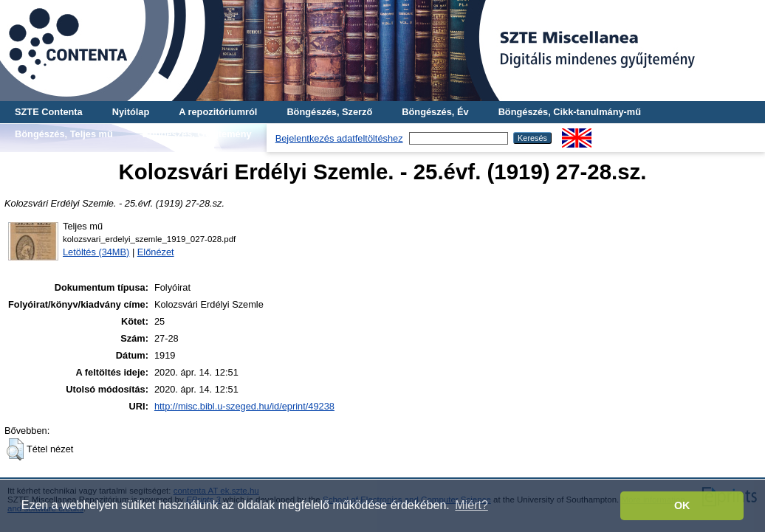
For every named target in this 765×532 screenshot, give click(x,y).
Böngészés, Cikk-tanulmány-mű (570, 112)
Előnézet (156, 252)
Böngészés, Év (435, 112)
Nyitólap (131, 112)
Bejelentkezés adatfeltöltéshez (339, 138)
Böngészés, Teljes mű (64, 134)
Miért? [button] (471, 505)
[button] (15, 449)
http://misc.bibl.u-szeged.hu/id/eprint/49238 (244, 406)
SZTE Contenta (49, 112)
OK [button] (682, 505)
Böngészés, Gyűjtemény (197, 134)
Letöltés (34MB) (96, 252)
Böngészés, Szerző (329, 112)
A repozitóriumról (218, 112)
